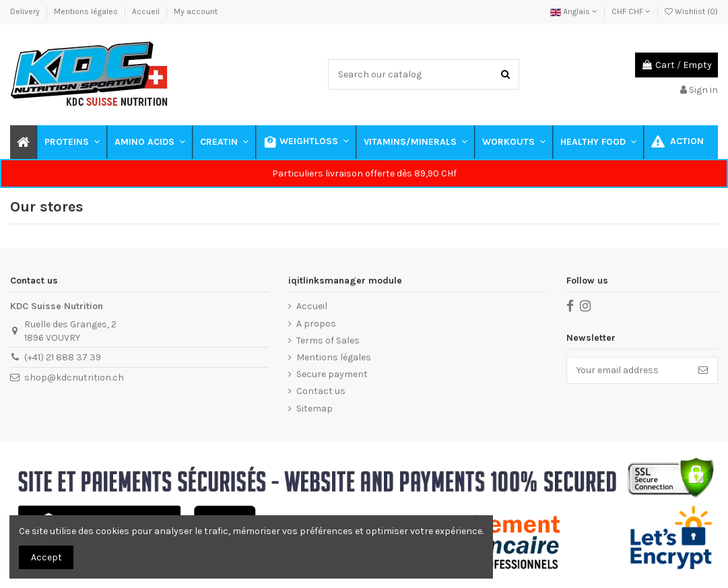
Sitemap (315, 409)
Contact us (321, 391)
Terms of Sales (328, 340)
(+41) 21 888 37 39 (63, 357)
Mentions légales (87, 11)
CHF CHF (631, 11)
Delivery (26, 11)
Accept (46, 557)
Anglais (574, 11)
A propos (316, 324)
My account (196, 11)
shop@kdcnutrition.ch (74, 378)
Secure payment (332, 374)
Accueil (147, 11)
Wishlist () (691, 11)
